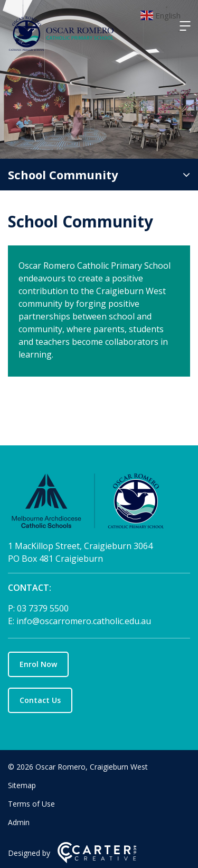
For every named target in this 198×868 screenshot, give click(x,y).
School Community (63, 175)
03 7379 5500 (43, 608)
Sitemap (22, 785)
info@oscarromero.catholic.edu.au (84, 621)
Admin (19, 822)
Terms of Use (31, 804)
